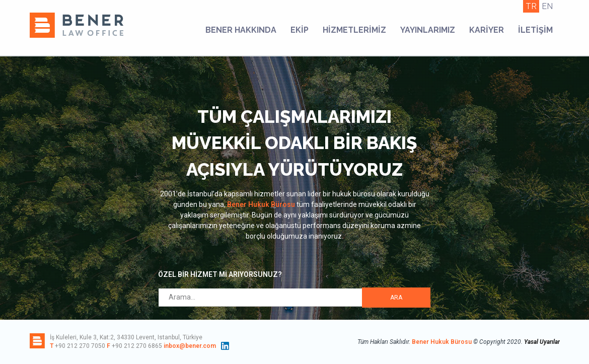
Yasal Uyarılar (542, 342)
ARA (396, 298)
